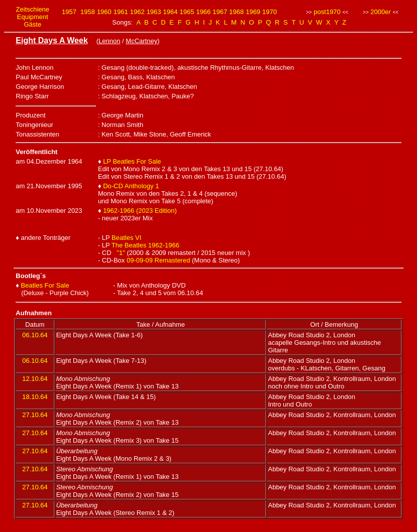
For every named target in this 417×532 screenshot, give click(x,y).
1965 (187, 12)
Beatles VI (126, 238)
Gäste (32, 24)
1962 (137, 12)
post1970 (327, 12)
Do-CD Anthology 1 (131, 186)
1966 (203, 12)
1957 (69, 12)
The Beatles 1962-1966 (145, 245)
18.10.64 (35, 397)
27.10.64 (35, 415)
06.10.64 (35, 335)
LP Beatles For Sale (132, 161)
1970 (270, 12)
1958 (88, 12)
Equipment (33, 17)
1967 (220, 12)
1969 (253, 12)
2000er (380, 12)
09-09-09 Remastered (158, 260)
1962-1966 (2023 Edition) (140, 211)
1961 (121, 12)
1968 (236, 12)
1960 (104, 12)
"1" (121, 253)
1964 (171, 12)
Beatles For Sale (45, 285)
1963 (154, 12)
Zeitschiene (33, 9)
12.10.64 (35, 379)
